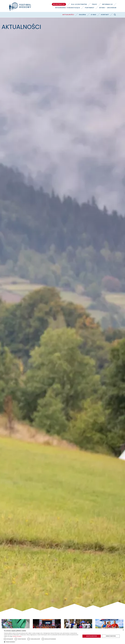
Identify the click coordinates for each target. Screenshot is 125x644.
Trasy (95, 4)
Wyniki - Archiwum (108, 8)
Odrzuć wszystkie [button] (111, 636)
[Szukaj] (115, 15)
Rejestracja (59, 4)
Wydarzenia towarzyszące (68, 8)
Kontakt (105, 15)
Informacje (107, 4)
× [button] (123, 630)
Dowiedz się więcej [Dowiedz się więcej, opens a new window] (17, 636)
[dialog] (62, 636)
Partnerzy (90, 8)
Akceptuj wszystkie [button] (92, 636)
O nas (94, 15)
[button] (42, 642)
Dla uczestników (79, 4)
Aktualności (68, 15)
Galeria (82, 15)
